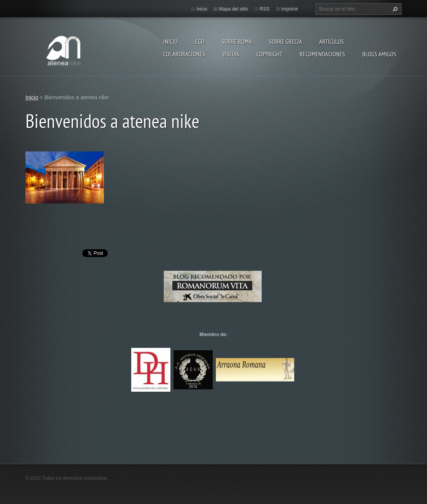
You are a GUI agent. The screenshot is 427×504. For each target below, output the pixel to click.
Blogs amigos (379, 54)
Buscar (394, 9)
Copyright (270, 54)
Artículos (332, 41)
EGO (200, 41)
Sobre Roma (237, 41)
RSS (265, 9)
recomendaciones (322, 54)
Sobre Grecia (286, 41)
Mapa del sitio (233, 9)
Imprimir (290, 9)
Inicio (171, 41)
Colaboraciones (184, 54)
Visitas (231, 54)
